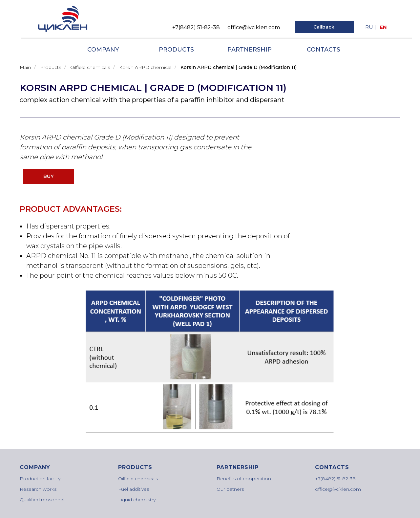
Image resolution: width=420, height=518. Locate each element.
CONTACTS (324, 50)
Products (51, 67)
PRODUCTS (176, 50)
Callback (324, 27)
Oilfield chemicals (90, 67)
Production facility (40, 479)
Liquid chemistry (137, 500)
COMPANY (103, 50)
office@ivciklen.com (254, 27)
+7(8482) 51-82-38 (196, 27)
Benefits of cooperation (244, 479)
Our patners (230, 489)
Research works (38, 489)
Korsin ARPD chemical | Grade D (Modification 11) (239, 67)
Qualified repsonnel (42, 500)
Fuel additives (134, 489)
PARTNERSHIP (250, 50)
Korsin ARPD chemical (145, 67)
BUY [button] (49, 176)
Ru (369, 27)
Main (25, 67)
